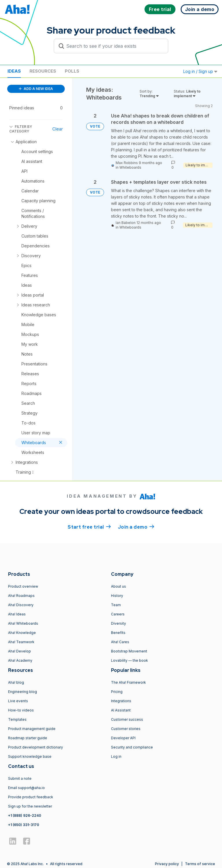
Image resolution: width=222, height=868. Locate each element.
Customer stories (126, 729)
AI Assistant (121, 710)
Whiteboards (130, 167)
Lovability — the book (129, 660)
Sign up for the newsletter (30, 806)
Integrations (121, 701)
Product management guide (32, 729)
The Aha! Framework (128, 682)
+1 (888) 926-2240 (25, 815)
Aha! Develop (20, 651)
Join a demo (136, 527)
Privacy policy (167, 864)
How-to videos (21, 710)
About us (119, 586)
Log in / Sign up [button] (200, 71)
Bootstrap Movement (129, 651)
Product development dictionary (36, 747)
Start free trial (89, 527)
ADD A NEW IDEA (36, 89)
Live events (18, 701)
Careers (118, 614)
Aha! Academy (20, 660)
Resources (43, 71)
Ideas (14, 71)
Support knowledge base (30, 756)
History (117, 596)
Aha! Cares (120, 642)
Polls (72, 71)
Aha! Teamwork (21, 642)
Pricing (117, 692)
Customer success (127, 719)
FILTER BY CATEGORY (21, 129)
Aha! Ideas (17, 614)
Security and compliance (132, 747)
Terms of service (200, 864)
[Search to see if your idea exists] (114, 46)
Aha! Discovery (21, 605)
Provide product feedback (31, 797)
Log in (116, 756)
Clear (58, 129)
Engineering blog (23, 692)
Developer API (123, 738)
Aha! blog (16, 682)
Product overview (23, 586)
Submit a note (20, 778)
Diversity (119, 623)
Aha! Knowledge (22, 633)
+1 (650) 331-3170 (24, 825)
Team (116, 605)
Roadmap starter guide (28, 738)
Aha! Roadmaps (21, 596)
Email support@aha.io (26, 788)
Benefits (118, 633)
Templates (17, 719)
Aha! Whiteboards (23, 623)
